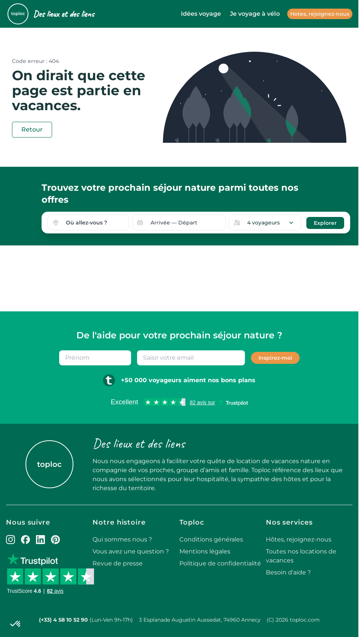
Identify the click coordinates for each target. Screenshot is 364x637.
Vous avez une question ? (131, 551)
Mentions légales (205, 551)
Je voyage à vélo (255, 14)
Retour (32, 129)
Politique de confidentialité (220, 563)
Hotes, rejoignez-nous (320, 14)
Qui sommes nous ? (122, 539)
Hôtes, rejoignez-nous (299, 539)
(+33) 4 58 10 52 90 (63, 620)
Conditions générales (211, 539)
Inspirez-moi (275, 358)
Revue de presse (118, 563)
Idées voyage (201, 14)
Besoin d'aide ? (288, 572)
